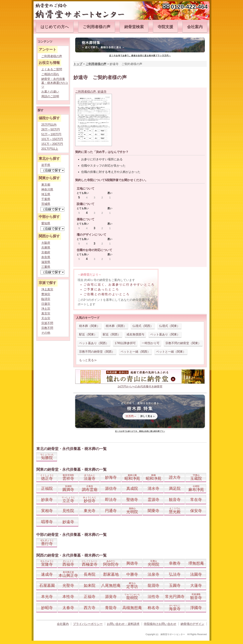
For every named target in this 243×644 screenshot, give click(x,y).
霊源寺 (153, 500)
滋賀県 (46, 262)
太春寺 (68, 608)
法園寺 (196, 574)
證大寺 (175, 477)
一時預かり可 (151, 343)
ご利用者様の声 (97, 27)
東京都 (46, 185)
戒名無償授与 (135, 334)
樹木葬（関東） (89, 326)
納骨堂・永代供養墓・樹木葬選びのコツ (55, 83)
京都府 (46, 252)
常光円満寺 (175, 597)
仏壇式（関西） (143, 326)
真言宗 (46, 313)
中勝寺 (132, 574)
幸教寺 (175, 563)
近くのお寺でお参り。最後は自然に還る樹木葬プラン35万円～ (140, 55)
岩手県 (46, 165)
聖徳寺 (132, 500)
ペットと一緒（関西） (135, 352)
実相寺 (47, 511)
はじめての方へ (55, 27)
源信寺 (111, 488)
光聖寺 (68, 585)
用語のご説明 (50, 96)
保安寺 (196, 511)
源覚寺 (111, 597)
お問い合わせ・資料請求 (123, 624)
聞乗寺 (153, 511)
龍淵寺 (153, 585)
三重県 (46, 267)
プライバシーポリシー (88, 624)
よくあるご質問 (52, 69)
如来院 (90, 585)
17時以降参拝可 (125, 343)
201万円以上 (50, 149)
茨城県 (46, 204)
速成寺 (47, 574)
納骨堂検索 (134, 27)
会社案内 (195, 27)
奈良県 (46, 257)
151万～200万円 (52, 144)
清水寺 (153, 488)
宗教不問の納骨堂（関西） (97, 352)
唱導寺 (47, 522)
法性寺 (153, 597)
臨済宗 (46, 299)
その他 (46, 333)
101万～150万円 (52, 139)
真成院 (132, 488)
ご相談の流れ (50, 74)
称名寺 (153, 608)
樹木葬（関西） (116, 326)
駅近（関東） (88, 334)
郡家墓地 (111, 574)
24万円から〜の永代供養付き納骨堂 (140, 386)
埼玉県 (46, 194)
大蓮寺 (196, 585)
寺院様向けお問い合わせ (160, 624)
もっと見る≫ (88, 360)
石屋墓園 (47, 585)
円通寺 (111, 511)
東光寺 (90, 511)
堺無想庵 (196, 563)
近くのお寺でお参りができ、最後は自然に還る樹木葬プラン (140, 431)
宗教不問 (47, 328)
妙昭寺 (47, 608)
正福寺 (90, 597)
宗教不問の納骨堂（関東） (183, 343)
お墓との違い (50, 92)
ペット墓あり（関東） (165, 334)
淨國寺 (196, 608)
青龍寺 (111, 608)
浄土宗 (46, 309)
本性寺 (68, 597)
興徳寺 (132, 563)
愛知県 (46, 223)
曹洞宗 (46, 294)
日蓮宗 (46, 304)
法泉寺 (153, 574)
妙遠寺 (102, 92)
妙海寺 (111, 477)
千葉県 (46, 199)
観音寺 (175, 500)
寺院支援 (165, 27)
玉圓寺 (175, 585)
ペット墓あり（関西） (94, 343)
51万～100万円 (51, 134)
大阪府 (46, 243)
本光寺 (47, 597)
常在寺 (196, 500)
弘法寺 (175, 574)
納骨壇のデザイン (192, 624)
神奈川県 (47, 189)
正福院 (47, 488)
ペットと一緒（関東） (171, 352)
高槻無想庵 (132, 608)
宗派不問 (47, 323)
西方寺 (90, 608)
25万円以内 (49, 125)
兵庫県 (46, 248)
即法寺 (111, 500)
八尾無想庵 (111, 585)
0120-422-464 (189, 7)
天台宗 (46, 318)
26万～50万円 (51, 129)
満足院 (175, 488)
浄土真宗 (47, 289)
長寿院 (90, 574)
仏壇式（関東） (169, 326)
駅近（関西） (112, 334)
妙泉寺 (47, 500)
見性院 (68, 511)
